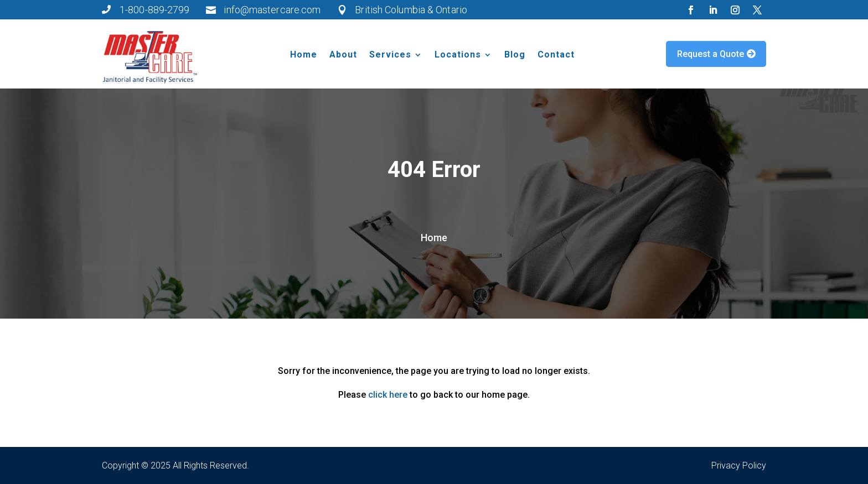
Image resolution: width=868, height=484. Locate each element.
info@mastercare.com (272, 10)
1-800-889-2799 (154, 10)
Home (304, 55)
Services (390, 55)
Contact (556, 55)
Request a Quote (711, 54)
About (343, 55)
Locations (458, 55)
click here (388, 395)
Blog (515, 55)
